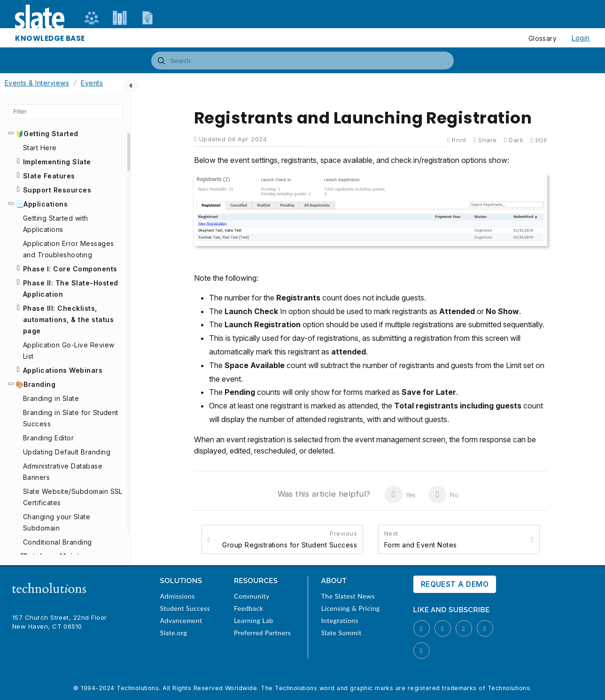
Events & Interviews (37, 83)
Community (252, 596)
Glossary (543, 38)
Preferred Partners (262, 633)
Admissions (178, 596)
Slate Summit (341, 633)
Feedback (248, 608)
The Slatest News (348, 596)
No (443, 494)
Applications (46, 204)
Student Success (185, 608)
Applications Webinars (63, 370)
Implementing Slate (57, 162)
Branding (39, 384)
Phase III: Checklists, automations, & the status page (68, 319)
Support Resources (57, 190)
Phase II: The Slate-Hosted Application (70, 288)
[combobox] (302, 61)
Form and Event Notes (421, 539)
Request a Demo (455, 584)
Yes (400, 494)
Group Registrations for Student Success (290, 539)
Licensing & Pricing (351, 608)
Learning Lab (254, 620)
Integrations (340, 620)
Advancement (181, 620)
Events (92, 83)
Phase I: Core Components (70, 269)
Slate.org (174, 633)
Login (581, 38)
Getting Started (51, 134)
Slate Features (49, 176)
